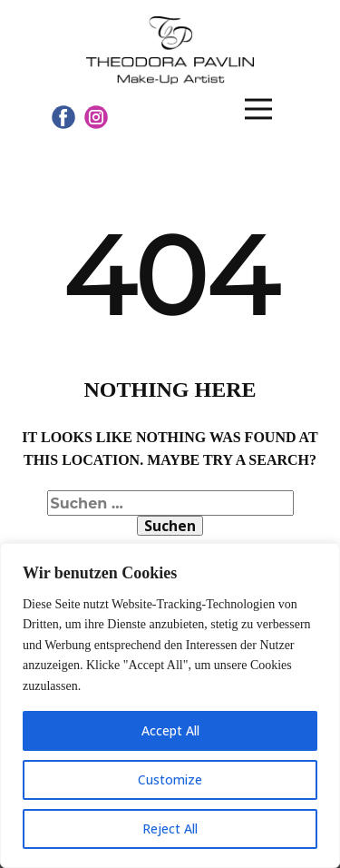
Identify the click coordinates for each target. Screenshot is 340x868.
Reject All (170, 829)
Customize (170, 779)
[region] (170, 705)
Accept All (170, 730)
